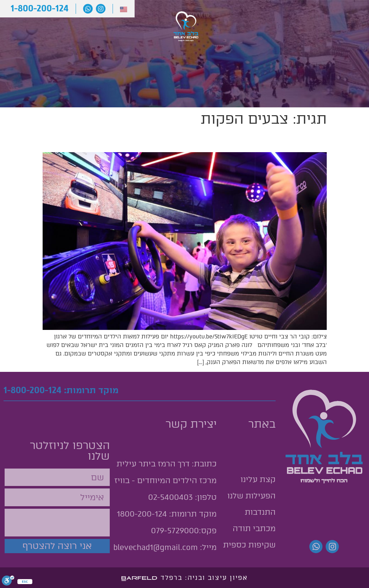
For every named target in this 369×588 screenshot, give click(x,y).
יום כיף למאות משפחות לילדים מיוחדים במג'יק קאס (195, 140)
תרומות (85, 42)
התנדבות (27, 25)
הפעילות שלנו (247, 42)
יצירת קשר (80, 25)
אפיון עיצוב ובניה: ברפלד (204, 578)
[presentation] (56, 523)
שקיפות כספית (249, 545)
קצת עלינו (330, 42)
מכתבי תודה (138, 25)
